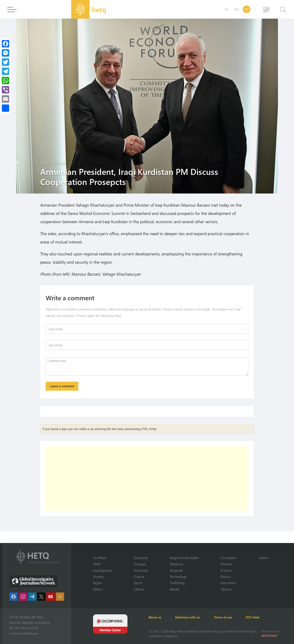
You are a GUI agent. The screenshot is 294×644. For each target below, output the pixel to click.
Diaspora (176, 564)
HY (227, 9)
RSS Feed (256, 617)
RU (237, 9)
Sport (138, 583)
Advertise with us (189, 617)
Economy (141, 557)
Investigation (103, 570)
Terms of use (225, 617)
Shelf (97, 564)
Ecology (140, 564)
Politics (98, 589)
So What (99, 557)
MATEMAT (270, 636)
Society (98, 577)
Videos (263, 557)
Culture (139, 577)
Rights (98, 583)
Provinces (141, 570)
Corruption (229, 557)
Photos (226, 577)
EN (247, 9)
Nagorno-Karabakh (184, 557)
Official (139, 589)
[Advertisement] (147, 479)
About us (156, 617)
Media (174, 589)
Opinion (226, 589)
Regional (176, 570)
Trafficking (177, 583)
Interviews (228, 583)
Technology (178, 577)
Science (226, 570)
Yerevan (226, 564)
